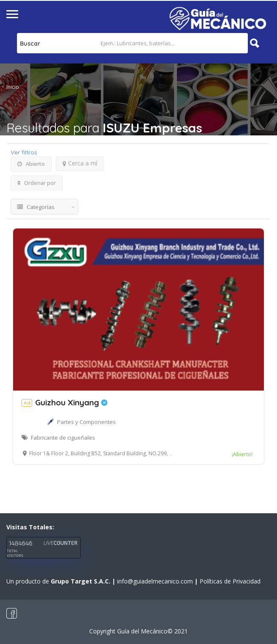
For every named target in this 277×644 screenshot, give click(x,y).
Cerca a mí (80, 163)
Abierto (31, 164)
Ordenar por (37, 183)
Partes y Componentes (86, 422)
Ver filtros (24, 152)
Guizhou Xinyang (64, 402)
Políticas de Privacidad (230, 581)
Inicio (13, 87)
